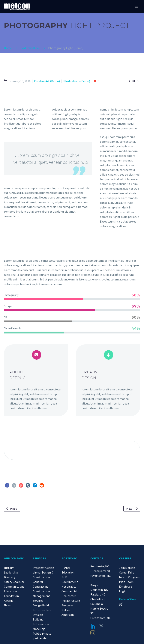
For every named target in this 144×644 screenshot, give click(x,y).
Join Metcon (127, 568)
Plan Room (126, 582)
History (9, 568)
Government (70, 582)
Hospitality (69, 586)
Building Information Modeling (41, 624)
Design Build (41, 605)
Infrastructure (71, 601)
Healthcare (69, 596)
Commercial (69, 591)
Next (133, 509)
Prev (11, 509)
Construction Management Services (41, 596)
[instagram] (93, 633)
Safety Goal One (14, 582)
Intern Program (129, 577)
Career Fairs (127, 572)
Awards (9, 601)
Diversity (10, 577)
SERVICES (39, 558)
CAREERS (125, 558)
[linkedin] (93, 626)
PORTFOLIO (69, 558)
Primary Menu (137, 7)
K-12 (64, 577)
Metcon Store (128, 599)
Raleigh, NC (98, 594)
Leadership (11, 572)
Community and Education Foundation (14, 591)
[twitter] (101, 626)
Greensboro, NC (100, 618)
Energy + (67, 605)
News (7, 605)
